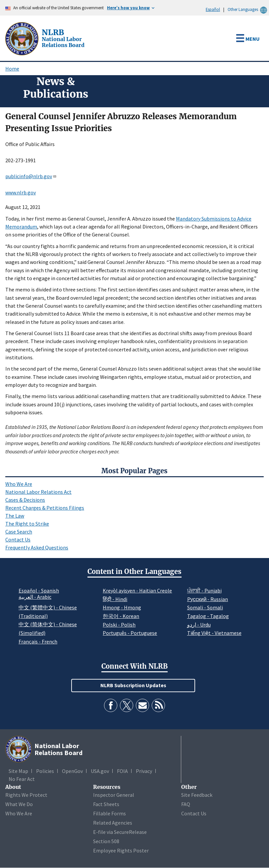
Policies (45, 771)
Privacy (144, 771)
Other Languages (248, 9)
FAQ (186, 804)
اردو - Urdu (199, 625)
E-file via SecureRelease (120, 832)
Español (213, 9)
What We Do (19, 804)
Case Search (19, 532)
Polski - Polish (119, 625)
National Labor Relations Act (38, 492)
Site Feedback (197, 795)
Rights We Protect (26, 795)
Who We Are (19, 484)
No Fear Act (22, 779)
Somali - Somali (205, 607)
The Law (15, 516)
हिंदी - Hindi (115, 599)
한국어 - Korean (121, 616)
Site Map (18, 771)
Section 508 (106, 841)
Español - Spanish (39, 590)
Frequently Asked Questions (37, 547)
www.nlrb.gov (21, 192)
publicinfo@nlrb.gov (31, 176)
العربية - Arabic (35, 597)
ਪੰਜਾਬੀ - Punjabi (204, 590)
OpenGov (72, 771)
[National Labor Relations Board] (23, 38)
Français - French (38, 641)
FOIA (122, 771)
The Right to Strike (27, 524)
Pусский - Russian (208, 599)
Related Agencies (113, 823)
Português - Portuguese (130, 633)
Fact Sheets (106, 804)
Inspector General (114, 795)
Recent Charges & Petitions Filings (45, 508)
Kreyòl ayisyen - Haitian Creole (137, 590)
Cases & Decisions (25, 500)
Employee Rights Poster (121, 850)
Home (12, 69)
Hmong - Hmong (122, 607)
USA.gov (100, 771)
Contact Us (18, 539)
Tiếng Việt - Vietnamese (214, 633)
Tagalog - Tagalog (208, 616)
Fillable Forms (109, 813)
